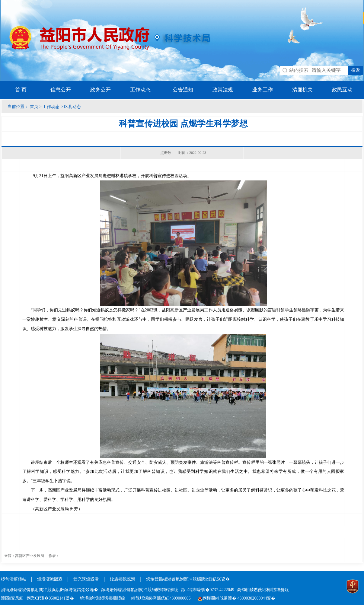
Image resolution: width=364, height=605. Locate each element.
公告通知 (183, 90)
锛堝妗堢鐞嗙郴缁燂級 (103, 598)
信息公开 (61, 90)
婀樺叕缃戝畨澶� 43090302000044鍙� (237, 598)
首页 (34, 107)
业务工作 (263, 90)
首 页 (21, 90)
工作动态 (140, 90)
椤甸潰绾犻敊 (14, 579)
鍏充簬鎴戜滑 (86, 579)
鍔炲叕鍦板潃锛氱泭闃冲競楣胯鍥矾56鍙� (188, 579)
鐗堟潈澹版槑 (50, 579)
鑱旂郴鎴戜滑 (123, 579)
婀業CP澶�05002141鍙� (50, 598)
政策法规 (223, 90)
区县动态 (72, 107)
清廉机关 (302, 90)
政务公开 (101, 90)
